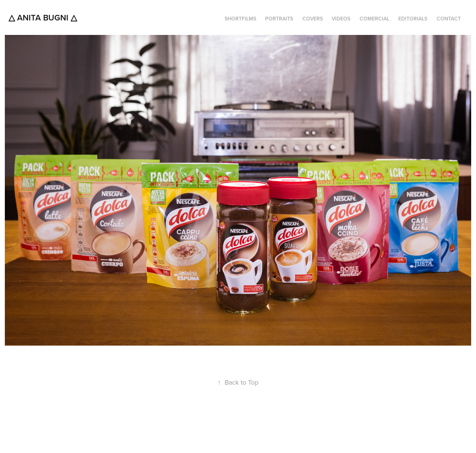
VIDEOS (341, 19)
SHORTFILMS (240, 19)
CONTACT (449, 19)
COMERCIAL (374, 19)
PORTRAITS (279, 19)
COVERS (313, 19)
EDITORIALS (413, 19)
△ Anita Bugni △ (43, 17)
